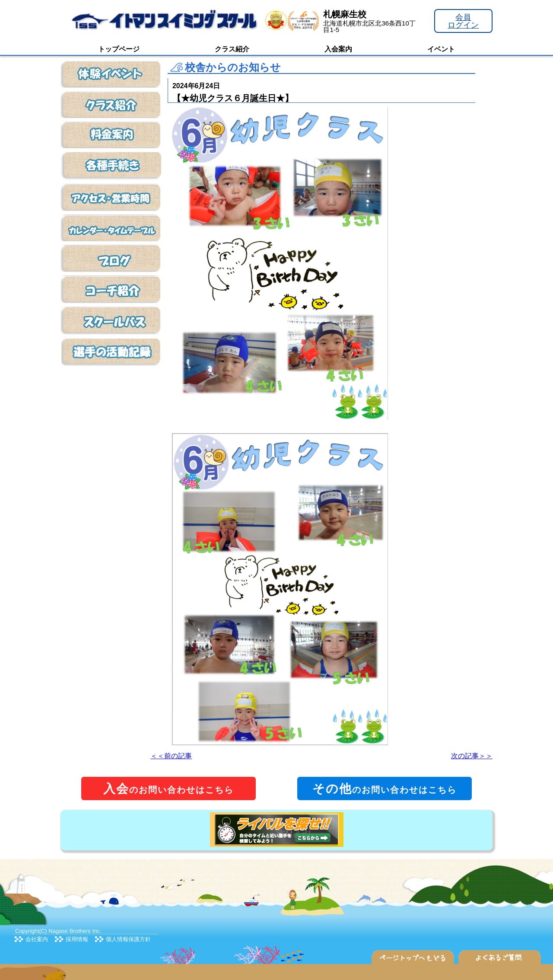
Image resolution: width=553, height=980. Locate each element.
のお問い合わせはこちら (168, 789)
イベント (441, 49)
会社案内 (37, 939)
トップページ (119, 49)
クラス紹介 (232, 49)
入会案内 (338, 49)
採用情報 (77, 939)
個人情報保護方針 (128, 939)
